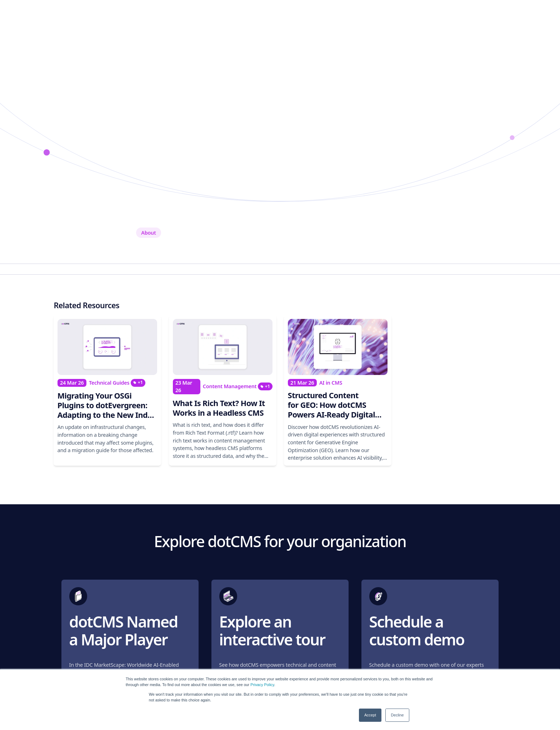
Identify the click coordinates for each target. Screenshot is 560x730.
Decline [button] (397, 715)
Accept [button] (370, 715)
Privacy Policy (262, 685)
